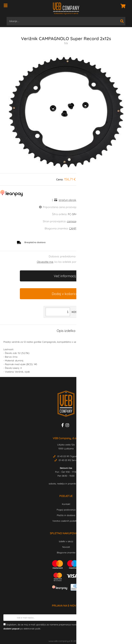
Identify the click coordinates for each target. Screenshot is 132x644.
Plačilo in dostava (66, 515)
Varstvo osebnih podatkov (66, 521)
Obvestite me (45, 262)
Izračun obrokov (69, 200)
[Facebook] (63, 426)
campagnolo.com (78, 221)
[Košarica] (122, 6)
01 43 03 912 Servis (68, 460)
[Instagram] (68, 426)
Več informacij (65, 276)
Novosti (66, 547)
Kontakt (66, 504)
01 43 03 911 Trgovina (68, 456)
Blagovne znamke (66, 553)
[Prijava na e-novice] (125, 618)
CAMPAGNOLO (78, 228)
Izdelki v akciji (66, 541)
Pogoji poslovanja (66, 510)
